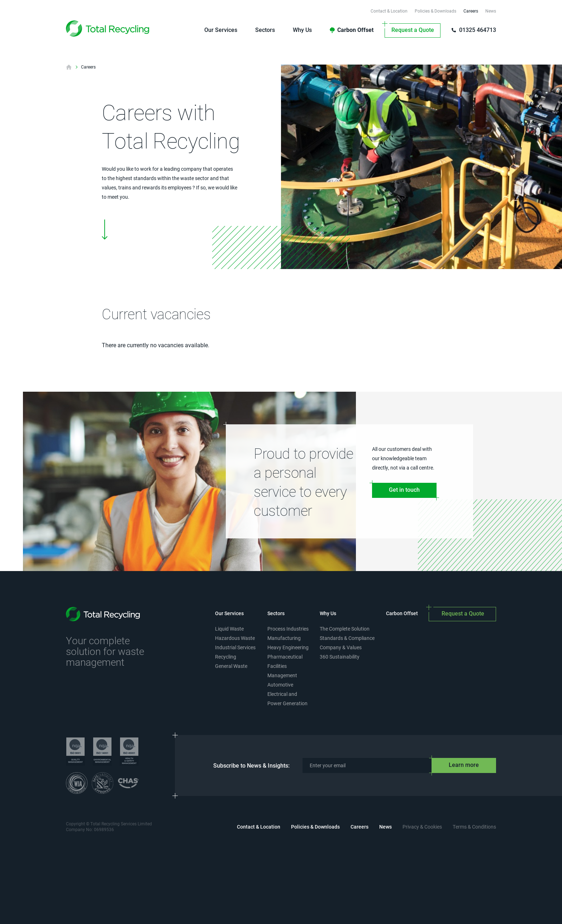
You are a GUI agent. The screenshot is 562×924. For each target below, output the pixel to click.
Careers (88, 67)
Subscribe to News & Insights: (251, 766)
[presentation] (281, 872)
